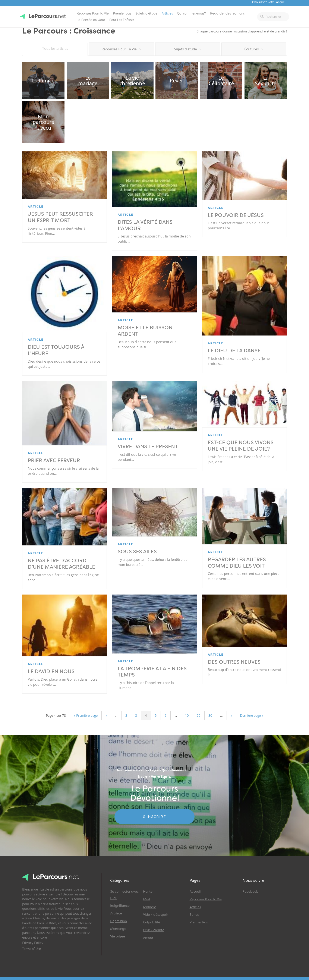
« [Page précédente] (106, 715)
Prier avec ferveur (54, 460)
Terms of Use (32, 949)
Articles (167, 13)
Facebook (250, 892)
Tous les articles (55, 48)
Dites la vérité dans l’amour (145, 225)
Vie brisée (118, 936)
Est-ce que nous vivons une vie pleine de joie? (243, 446)
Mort (147, 899)
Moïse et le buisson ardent (145, 331)
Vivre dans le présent (148, 447)
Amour (148, 938)
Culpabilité (152, 922)
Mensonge (118, 929)
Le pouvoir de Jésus (236, 215)
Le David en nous (51, 671)
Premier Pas (199, 922)
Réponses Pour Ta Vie (93, 13)
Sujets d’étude (146, 13)
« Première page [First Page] (86, 715)
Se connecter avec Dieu (124, 895)
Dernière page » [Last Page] (252, 715)
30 (210, 715)
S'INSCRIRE (154, 817)
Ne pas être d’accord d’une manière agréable (61, 564)
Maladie (150, 907)
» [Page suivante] (231, 715)
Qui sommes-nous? (191, 13)
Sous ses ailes (137, 552)
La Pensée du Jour (91, 20)
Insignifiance (120, 906)
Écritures (254, 49)
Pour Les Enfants (122, 20)
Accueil (195, 892)
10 (187, 715)
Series (194, 915)
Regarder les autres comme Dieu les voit (237, 563)
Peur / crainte (154, 930)
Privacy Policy (33, 943)
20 (199, 715)
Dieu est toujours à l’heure (56, 350)
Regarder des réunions (227, 13)
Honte (148, 892)
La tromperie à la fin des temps (152, 672)
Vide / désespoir (155, 915)
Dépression (119, 921)
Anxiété (116, 913)
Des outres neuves (234, 662)
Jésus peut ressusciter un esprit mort (60, 217)
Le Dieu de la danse (234, 351)
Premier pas (122, 13)
